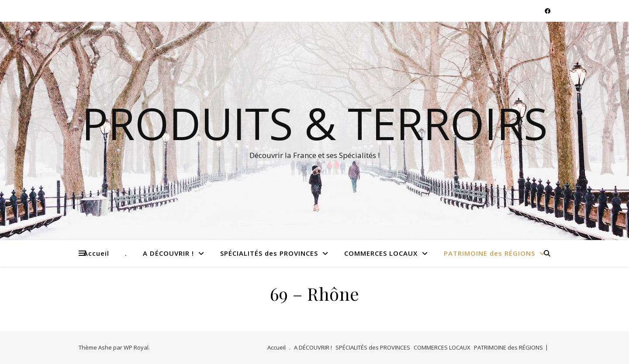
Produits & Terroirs (315, 123)
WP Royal (136, 347)
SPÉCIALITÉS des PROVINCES (269, 253)
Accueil (96, 253)
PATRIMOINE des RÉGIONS (489, 253)
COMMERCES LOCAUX (381, 253)
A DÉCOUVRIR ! (168, 253)
